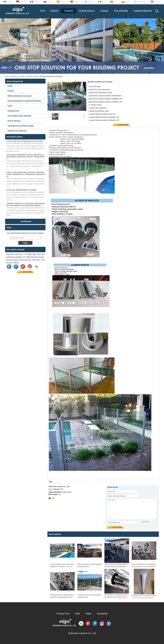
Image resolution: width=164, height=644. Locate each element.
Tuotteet (68, 11)
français (36, 2)
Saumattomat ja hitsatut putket (21, 126)
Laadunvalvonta (143, 11)
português (76, 2)
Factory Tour (63, 614)
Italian (103, 2)
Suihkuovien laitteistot (17, 131)
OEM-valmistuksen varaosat (20, 96)
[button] (78, 72)
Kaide (22, 76)
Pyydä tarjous (87, 11)
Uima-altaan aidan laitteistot (19, 116)
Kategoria (14, 76)
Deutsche (22, 2)
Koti (43, 11)
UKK (78, 614)
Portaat (11, 91)
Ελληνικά (90, 2)
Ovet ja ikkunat (14, 121)
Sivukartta (102, 614)
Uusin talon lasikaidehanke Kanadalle (21, 190)
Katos (10, 106)
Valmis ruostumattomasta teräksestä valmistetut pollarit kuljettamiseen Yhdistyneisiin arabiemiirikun (26, 174)
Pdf (60, 494)
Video (88, 614)
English (9, 2)
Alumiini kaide (32, 76)
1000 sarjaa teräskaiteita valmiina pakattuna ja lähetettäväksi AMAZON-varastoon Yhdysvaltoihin (25, 157)
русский (49, 2)
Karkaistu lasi (13, 111)
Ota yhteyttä (121, 11)
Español (63, 2)
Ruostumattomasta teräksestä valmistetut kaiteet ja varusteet (26, 101)
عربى (115, 2)
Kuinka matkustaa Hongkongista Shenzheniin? (25, 141)
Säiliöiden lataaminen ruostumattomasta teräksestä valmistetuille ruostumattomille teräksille (26, 204)
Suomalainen (142, 2)
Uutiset (104, 11)
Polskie (127, 2)
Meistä (54, 11)
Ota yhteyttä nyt (25, 272)
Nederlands (158, 2)
